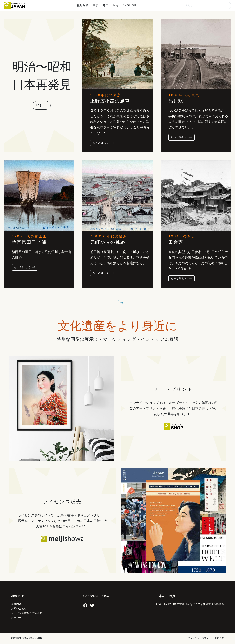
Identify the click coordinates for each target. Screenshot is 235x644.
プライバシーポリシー (199, 638)
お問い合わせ (19, 609)
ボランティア (19, 618)
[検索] (209, 5)
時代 (106, 5)
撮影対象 (83, 5)
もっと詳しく (103, 143)
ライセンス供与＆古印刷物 (27, 613)
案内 (116, 5)
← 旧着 (117, 302)
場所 (96, 5)
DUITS (38, 638)
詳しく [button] (41, 105)
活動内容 (16, 604)
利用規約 (219, 638)
